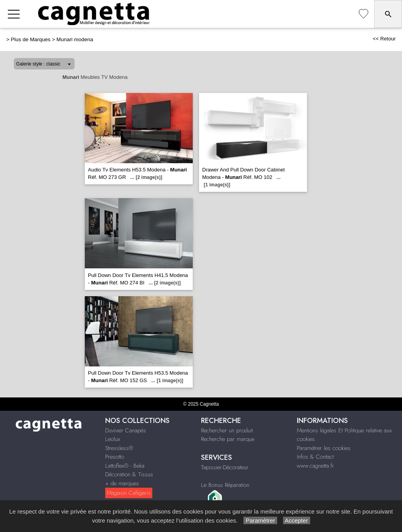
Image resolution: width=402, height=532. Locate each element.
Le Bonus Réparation (225, 485)
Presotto (115, 457)
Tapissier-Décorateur (225, 467)
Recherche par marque (228, 439)
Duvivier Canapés (126, 430)
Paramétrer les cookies (324, 448)
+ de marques (122, 483)
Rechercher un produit (227, 430)
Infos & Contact (315, 457)
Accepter (297, 520)
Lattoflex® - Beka (125, 466)
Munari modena (75, 39)
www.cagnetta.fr (315, 466)
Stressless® (119, 448)
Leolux (113, 439)
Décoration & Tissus (129, 474)
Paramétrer (260, 520)
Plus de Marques (31, 39)
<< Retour (384, 39)
